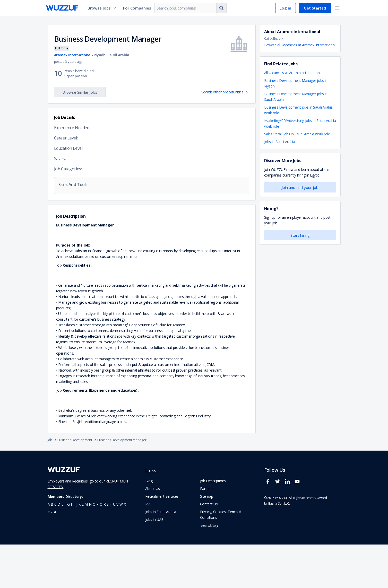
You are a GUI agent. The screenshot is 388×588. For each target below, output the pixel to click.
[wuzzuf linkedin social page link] (289, 527)
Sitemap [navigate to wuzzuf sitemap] (207, 540)
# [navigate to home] (55, 555)
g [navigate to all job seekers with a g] (68, 548)
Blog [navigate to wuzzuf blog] (149, 524)
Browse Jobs (102, 8)
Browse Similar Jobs (80, 92)
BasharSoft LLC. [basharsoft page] (279, 547)
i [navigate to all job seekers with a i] (75, 548)
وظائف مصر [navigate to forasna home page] (209, 569)
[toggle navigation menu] (337, 8)
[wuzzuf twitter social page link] (279, 527)
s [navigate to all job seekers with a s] (108, 548)
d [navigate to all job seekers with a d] (59, 548)
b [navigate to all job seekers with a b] (52, 548)
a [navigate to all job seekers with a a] (49, 548)
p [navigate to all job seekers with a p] (97, 548)
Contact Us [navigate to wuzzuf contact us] (209, 547)
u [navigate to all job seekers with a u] (114, 548)
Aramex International (73, 55)
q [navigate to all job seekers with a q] (101, 548)
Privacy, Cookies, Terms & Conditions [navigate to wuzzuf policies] (221, 558)
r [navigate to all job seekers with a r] (105, 548)
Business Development (77, 483)
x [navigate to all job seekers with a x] (125, 548)
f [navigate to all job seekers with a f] (65, 548)
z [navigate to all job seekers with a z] (52, 555)
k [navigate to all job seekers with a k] (79, 548)
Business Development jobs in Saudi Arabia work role (299, 110)
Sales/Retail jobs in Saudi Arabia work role (297, 134)
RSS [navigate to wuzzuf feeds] (148, 547)
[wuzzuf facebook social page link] (269, 527)
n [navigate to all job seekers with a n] (90, 548)
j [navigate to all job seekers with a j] (77, 548)
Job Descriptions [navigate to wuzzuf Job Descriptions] (213, 524)
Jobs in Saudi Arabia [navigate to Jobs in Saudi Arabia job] (161, 555)
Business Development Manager (122, 483)
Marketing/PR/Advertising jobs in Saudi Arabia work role (300, 123)
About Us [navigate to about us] (153, 532)
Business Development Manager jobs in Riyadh (296, 83)
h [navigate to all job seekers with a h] (72, 548)
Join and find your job (300, 187)
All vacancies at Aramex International (293, 73)
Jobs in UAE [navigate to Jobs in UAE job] (154, 563)
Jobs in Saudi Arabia (280, 142)
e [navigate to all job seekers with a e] (62, 548)
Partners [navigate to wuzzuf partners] (207, 532)
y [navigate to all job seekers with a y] (49, 555)
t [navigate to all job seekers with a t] (111, 548)
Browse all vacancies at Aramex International (300, 45)
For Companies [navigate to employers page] (137, 8)
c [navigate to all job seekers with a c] (55, 548)
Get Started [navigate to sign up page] (315, 8)
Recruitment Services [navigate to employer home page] (162, 540)
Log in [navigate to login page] (285, 8)
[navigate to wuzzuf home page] (62, 8)
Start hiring (300, 235)
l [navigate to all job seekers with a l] (83, 548)
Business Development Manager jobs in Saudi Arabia (296, 97)
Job (53, 483)
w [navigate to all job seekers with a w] (121, 548)
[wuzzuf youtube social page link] (298, 527)
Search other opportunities (225, 92)
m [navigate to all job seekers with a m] (86, 548)
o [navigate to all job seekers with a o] (94, 548)
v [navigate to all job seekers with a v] (117, 548)
